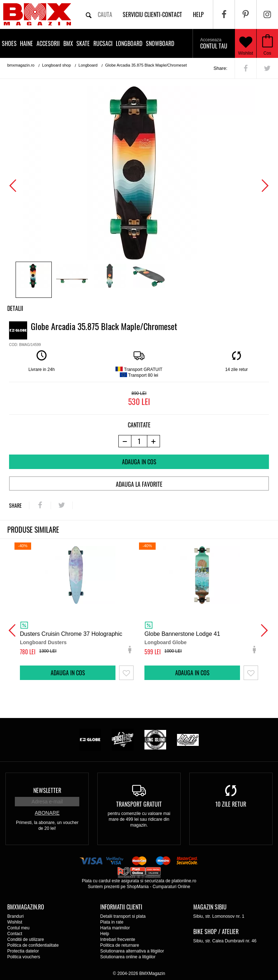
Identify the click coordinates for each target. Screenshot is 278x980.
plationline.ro (184, 881)
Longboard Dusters (43, 642)
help (198, 14)
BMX (68, 43)
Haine (26, 43)
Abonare (47, 813)
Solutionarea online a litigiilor (128, 957)
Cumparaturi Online (171, 887)
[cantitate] (139, 441)
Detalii (15, 308)
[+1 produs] (154, 441)
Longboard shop (56, 65)
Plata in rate (112, 922)
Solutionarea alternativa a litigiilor (132, 951)
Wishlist (246, 43)
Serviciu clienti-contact (152, 14)
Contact (15, 934)
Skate (83, 43)
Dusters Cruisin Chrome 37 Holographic (71, 634)
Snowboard (160, 43)
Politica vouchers (24, 957)
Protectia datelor (23, 951)
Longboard (129, 43)
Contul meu (18, 928)
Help (105, 934)
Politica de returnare (120, 945)
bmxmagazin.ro (21, 65)
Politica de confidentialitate (33, 945)
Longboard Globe (166, 642)
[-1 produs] (125, 441)
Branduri (15, 916)
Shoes (9, 43)
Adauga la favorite (139, 484)
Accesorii (48, 43)
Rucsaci (103, 43)
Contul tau (214, 44)
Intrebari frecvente (118, 939)
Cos (267, 53)
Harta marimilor (115, 928)
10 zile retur (231, 804)
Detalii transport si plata (123, 916)
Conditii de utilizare (26, 939)
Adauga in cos (139, 462)
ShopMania (138, 887)
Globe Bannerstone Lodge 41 (182, 634)
